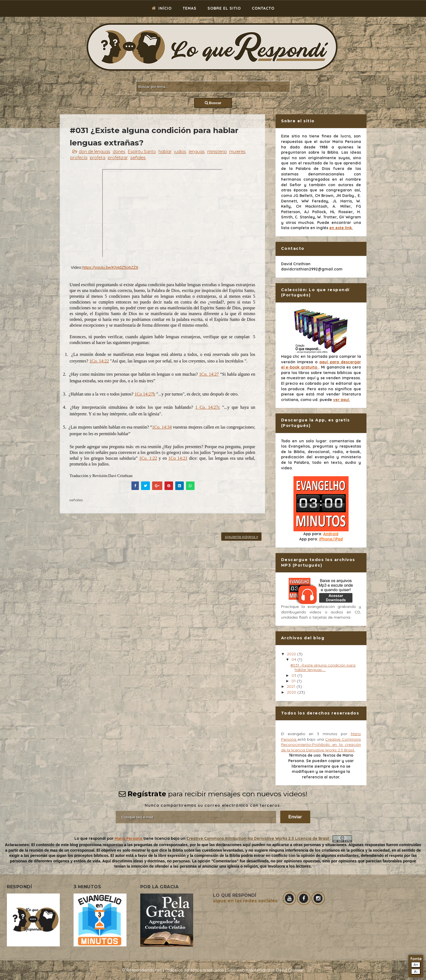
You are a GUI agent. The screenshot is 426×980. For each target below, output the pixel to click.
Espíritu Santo (142, 151)
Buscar (213, 103)
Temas (190, 8)
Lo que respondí (91, 838)
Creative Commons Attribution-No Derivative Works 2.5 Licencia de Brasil (258, 838)
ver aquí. (342, 400)
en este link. (341, 228)
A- (416, 972)
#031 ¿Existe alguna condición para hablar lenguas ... (323, 668)
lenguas (197, 151)
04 (294, 659)
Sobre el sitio (224, 8)
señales (138, 158)
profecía (79, 158)
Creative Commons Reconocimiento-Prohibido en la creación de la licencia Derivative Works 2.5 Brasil (321, 745)
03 (294, 675)
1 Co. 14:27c (207, 407)
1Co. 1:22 (148, 458)
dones (119, 151)
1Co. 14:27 (209, 374)
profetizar (118, 158)
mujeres (237, 151)
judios (180, 151)
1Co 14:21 (178, 458)
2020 (292, 692)
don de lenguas (95, 151)
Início (162, 8)
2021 (292, 686)
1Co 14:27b (145, 394)
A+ (416, 965)
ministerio (217, 151)
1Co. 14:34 (162, 427)
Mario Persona (129, 838)
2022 (292, 654)
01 (294, 681)
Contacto (263, 8)
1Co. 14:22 (99, 361)
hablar (165, 151)
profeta (98, 158)
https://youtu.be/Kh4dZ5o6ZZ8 (110, 267)
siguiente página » (241, 537)
